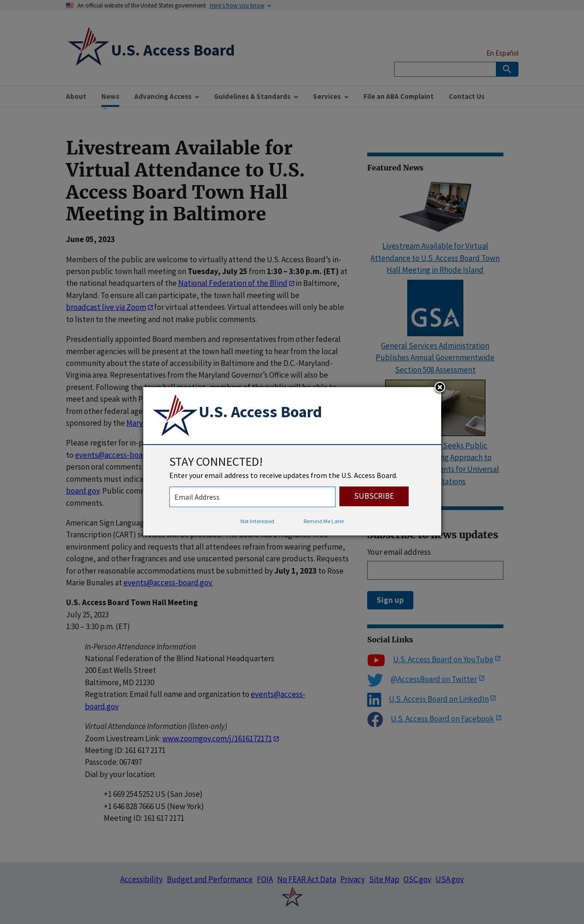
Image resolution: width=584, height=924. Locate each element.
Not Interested (257, 521)
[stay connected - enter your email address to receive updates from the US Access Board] (252, 497)
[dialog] (292, 462)
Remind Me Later (324, 521)
